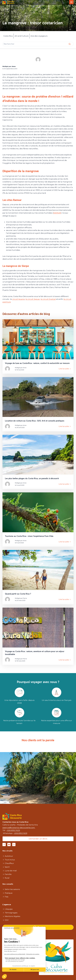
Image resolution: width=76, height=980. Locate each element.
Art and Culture (22, 36)
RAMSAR (57, 213)
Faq (6, 897)
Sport (7, 867)
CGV (7, 920)
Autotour (9, 856)
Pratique (9, 893)
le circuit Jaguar (33, 299)
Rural (7, 878)
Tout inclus (10, 860)
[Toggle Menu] (71, 2)
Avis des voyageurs (39, 36)
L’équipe (9, 909)
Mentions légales (12, 916)
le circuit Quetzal (48, 299)
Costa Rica (8, 36)
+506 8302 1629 (13, 830)
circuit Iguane (18, 299)
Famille (8, 874)
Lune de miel (11, 871)
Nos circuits (7, 851)
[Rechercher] (38, 44)
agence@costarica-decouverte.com (19, 828)
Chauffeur (9, 863)
